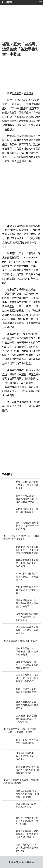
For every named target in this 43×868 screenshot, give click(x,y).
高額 (10, 319)
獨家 (32, 108)
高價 (36, 315)
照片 (5, 140)
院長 (12, 279)
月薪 (21, 279)
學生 (12, 306)
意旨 (29, 311)
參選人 (15, 121)
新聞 (22, 108)
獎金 (5, 157)
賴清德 (6, 279)
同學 (38, 157)
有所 (7, 129)
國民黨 (30, 117)
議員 (10, 121)
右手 (10, 347)
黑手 (33, 298)
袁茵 (19, 93)
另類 (17, 117)
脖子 (29, 363)
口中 (17, 279)
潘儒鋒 (27, 113)
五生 (21, 113)
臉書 (24, 136)
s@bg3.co (30, 862)
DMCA (12, 862)
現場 (36, 144)
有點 (21, 387)
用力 (7, 342)
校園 (19, 161)
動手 (19, 153)
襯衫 (26, 347)
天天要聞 (6, 2)
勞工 (35, 279)
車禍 (19, 323)
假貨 (19, 315)
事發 (10, 338)
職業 (12, 302)
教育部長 (26, 302)
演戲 (24, 374)
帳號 (5, 144)
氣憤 (17, 370)
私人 (33, 140)
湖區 (5, 121)
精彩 (7, 383)
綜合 (26, 93)
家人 (33, 374)
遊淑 (14, 136)
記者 (14, 93)
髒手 (26, 298)
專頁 (33, 136)
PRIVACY (20, 862)
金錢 (14, 319)
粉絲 (29, 136)
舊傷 (7, 391)
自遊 (5, 242)
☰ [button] (41, 2)
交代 (29, 289)
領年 (36, 153)
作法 (36, 402)
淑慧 (24, 121)
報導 (31, 93)
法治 (14, 406)
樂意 (24, 157)
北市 (36, 117)
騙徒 (36, 311)
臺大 (10, 100)
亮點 (21, 117)
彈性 (36, 347)
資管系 (13, 113)
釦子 (7, 355)
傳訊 (29, 378)
